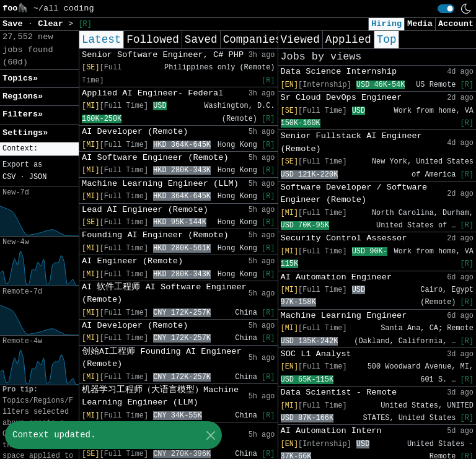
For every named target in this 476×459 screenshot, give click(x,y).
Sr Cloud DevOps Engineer (342, 98)
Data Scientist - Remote (339, 392)
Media (420, 24)
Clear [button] (53, 24)
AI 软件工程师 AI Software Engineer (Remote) (164, 293)
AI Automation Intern (331, 431)
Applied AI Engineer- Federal (152, 93)
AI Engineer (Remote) (132, 261)
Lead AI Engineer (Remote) (145, 210)
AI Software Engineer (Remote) (155, 158)
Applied (348, 40)
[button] (39, 149)
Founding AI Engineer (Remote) (155, 235)
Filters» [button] (23, 114)
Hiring (386, 24)
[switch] (446, 9)
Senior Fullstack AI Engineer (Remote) (351, 142)
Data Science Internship (339, 72)
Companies (253, 40)
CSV (9, 177)
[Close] (210, 435)
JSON (38, 177)
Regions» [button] (23, 96)
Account (456, 24)
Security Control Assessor (344, 238)
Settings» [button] (25, 133)
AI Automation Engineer (336, 277)
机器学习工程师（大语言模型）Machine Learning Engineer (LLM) (160, 396)
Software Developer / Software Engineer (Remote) (354, 194)
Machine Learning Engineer (344, 316)
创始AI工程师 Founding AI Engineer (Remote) (162, 358)
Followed (152, 40)
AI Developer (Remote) (135, 132)
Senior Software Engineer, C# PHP (163, 55)
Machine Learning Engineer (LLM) (160, 184)
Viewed (300, 40)
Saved (201, 40)
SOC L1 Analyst (316, 354)
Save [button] (15, 24)
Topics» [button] (20, 78)
